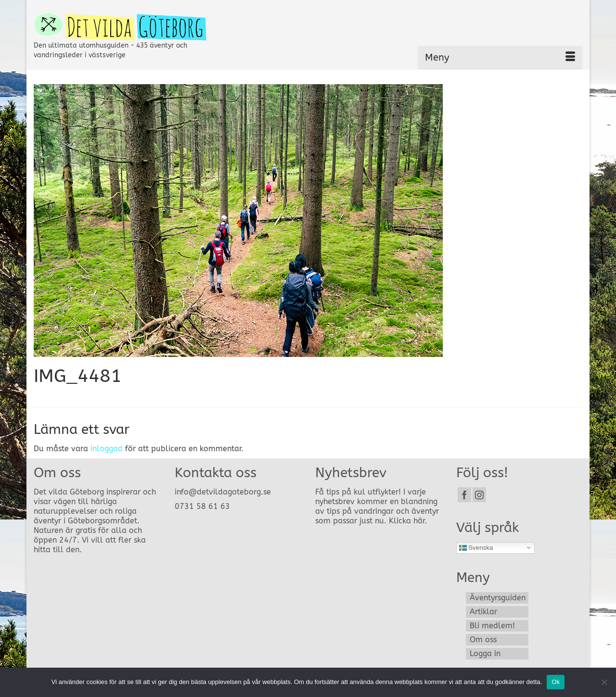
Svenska (476, 547)
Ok (556, 682)
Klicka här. (408, 521)
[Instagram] (479, 495)
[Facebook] (464, 495)
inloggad (107, 449)
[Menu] (500, 58)
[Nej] (604, 682)
